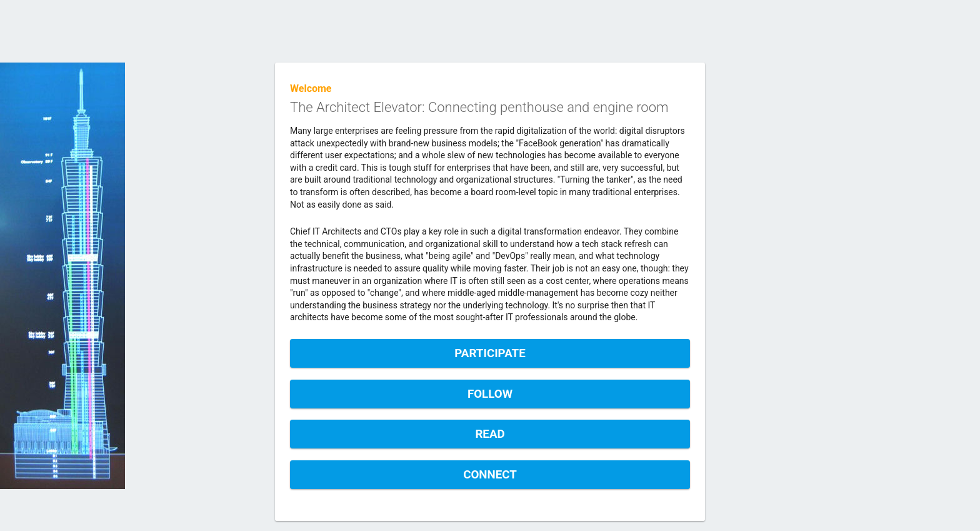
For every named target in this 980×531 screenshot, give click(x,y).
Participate (490, 353)
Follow (490, 394)
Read (490, 434)
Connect (490, 475)
